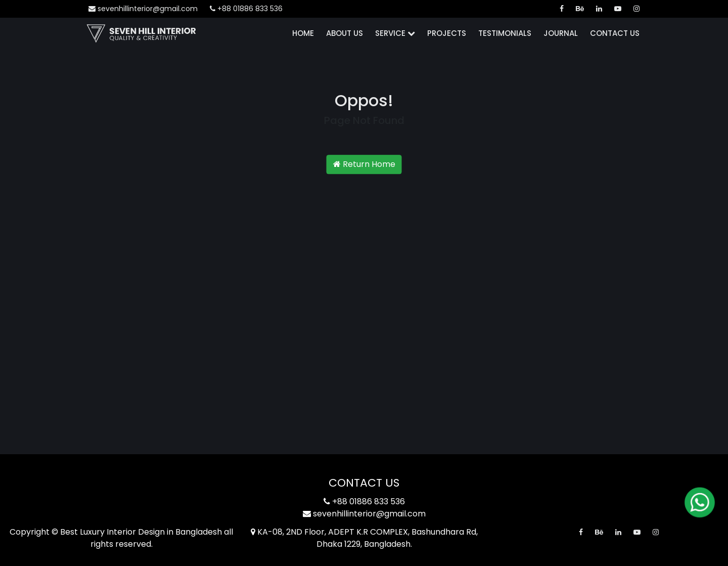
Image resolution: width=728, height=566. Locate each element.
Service (395, 33)
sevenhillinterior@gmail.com (143, 9)
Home (303, 33)
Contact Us (615, 33)
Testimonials (505, 33)
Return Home (364, 164)
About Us (345, 33)
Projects (447, 33)
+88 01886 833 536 (246, 9)
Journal (561, 33)
